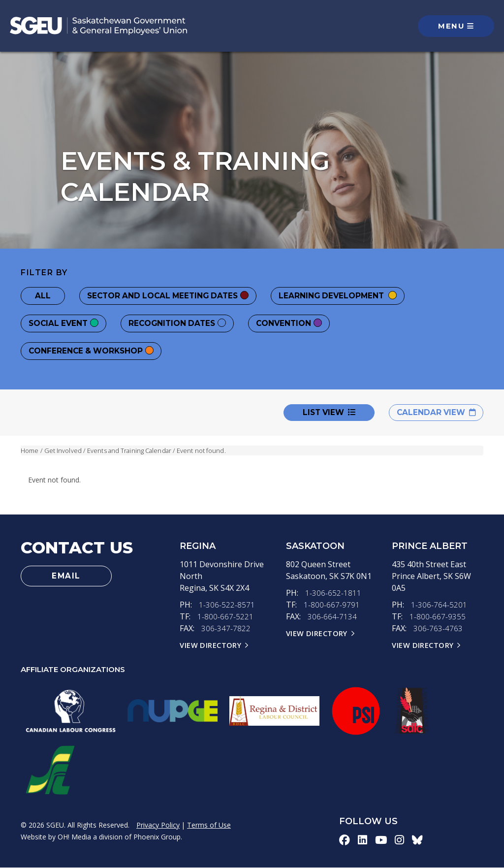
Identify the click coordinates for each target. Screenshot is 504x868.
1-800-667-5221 (225, 617)
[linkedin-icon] (362, 840)
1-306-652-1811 (333, 593)
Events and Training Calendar (130, 450)
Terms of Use (209, 825)
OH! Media (74, 837)
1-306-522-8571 (227, 605)
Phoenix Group (157, 837)
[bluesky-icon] (418, 840)
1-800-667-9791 (332, 605)
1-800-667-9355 (438, 617)
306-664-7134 (332, 617)
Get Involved (63, 450)
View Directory (211, 645)
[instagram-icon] (400, 840)
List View (326, 412)
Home (30, 450)
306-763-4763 (438, 629)
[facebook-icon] (345, 840)
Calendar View (434, 412)
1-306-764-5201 (439, 605)
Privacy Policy (158, 825)
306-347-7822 (226, 629)
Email (66, 576)
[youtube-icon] (381, 840)
